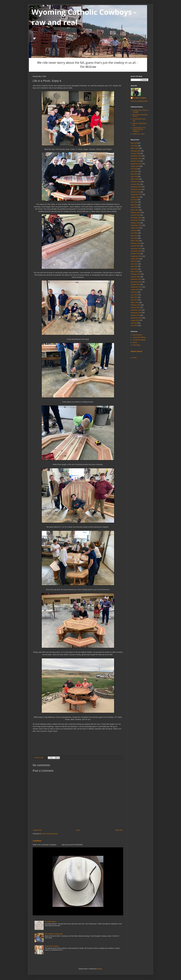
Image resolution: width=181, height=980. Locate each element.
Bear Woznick (137, 335)
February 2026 (136, 151)
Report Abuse (136, 351)
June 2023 (134, 233)
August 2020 (135, 320)
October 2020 (135, 315)
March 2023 (135, 241)
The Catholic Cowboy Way (54, 934)
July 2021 (134, 292)
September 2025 (136, 164)
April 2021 (134, 300)
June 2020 (134, 326)
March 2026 (135, 148)
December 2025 (136, 156)
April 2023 (134, 238)
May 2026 (134, 143)
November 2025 (136, 159)
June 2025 (134, 171)
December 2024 (136, 187)
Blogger (99, 969)
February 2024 (136, 213)
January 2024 (135, 215)
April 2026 (134, 146)
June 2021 (134, 295)
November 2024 (136, 189)
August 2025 (135, 166)
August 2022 (135, 259)
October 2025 (135, 161)
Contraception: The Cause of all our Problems (139, 130)
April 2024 (134, 207)
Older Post (119, 830)
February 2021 (136, 305)
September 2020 (136, 318)
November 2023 (136, 220)
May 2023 (134, 236)
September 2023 (136, 225)
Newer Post (37, 830)
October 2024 (135, 192)
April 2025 (134, 177)
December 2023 (136, 218)
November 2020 (136, 313)
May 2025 (134, 174)
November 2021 (136, 282)
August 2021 (135, 290)
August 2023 (135, 228)
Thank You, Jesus (139, 134)
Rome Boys (137, 345)
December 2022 (136, 249)
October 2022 (135, 254)
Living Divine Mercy (139, 337)
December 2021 (136, 279)
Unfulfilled (37, 841)
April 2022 (134, 269)
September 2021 (136, 287)
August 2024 (135, 197)
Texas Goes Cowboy (52, 946)
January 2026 (135, 153)
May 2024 (134, 205)
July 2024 (134, 200)
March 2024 (135, 210)
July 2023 (134, 231)
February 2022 (136, 274)
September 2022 (136, 256)
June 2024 (134, 202)
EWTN (135, 343)
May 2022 (134, 266)
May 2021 (134, 297)
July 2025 (134, 169)
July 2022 (134, 261)
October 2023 (135, 223)
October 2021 (135, 284)
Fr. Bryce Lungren (140, 98)
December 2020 (136, 310)
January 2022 (135, 277)
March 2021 (135, 302)
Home (78, 830)
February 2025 (136, 182)
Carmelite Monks (51, 922)
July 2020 (134, 323)
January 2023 (135, 246)
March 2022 (135, 272)
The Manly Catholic (139, 340)
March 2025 (135, 179)
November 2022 (136, 251)
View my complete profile (139, 101)
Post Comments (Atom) (50, 834)
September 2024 (136, 195)
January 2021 (135, 308)
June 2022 (134, 264)
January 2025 (135, 184)
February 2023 (136, 243)
